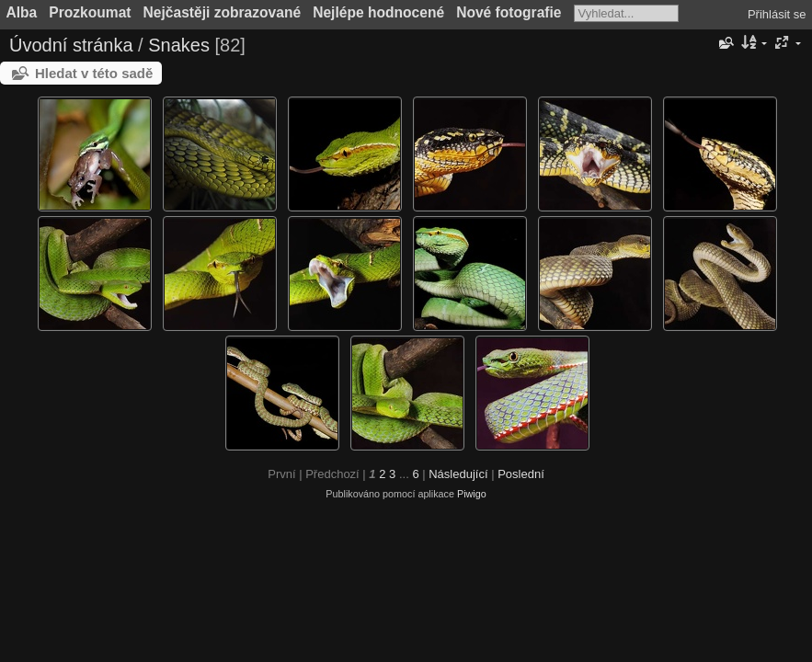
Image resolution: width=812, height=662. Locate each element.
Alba (22, 12)
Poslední (521, 474)
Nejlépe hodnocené (378, 12)
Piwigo (472, 494)
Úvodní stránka (71, 45)
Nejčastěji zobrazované (223, 12)
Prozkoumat (90, 12)
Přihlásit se (777, 14)
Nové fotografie (509, 12)
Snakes (179, 45)
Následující (458, 474)
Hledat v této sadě (94, 73)
